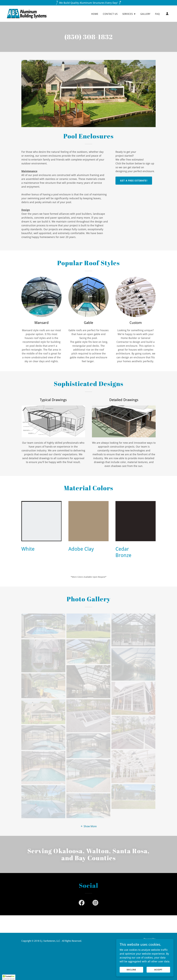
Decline (131, 970)
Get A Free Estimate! (134, 181)
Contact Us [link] (110, 14)
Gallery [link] (145, 14)
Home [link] (95, 14)
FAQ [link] (157, 14)
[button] (129, 14)
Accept (158, 970)
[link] (27, 13)
